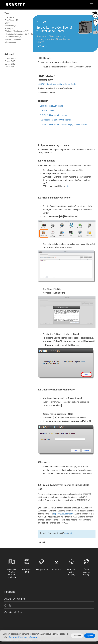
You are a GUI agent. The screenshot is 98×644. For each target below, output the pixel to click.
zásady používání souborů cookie (23, 637)
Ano (66, 533)
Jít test (43, 542)
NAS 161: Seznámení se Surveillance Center (57, 84)
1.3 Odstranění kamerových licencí (55, 120)
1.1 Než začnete (47, 111)
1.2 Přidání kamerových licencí (54, 115)
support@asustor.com (63, 514)
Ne (71, 533)
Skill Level (9, 54)
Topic (7, 13)
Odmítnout (77, 636)
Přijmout (90, 636)
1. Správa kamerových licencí (51, 106)
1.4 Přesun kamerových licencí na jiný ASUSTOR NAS (64, 124)
